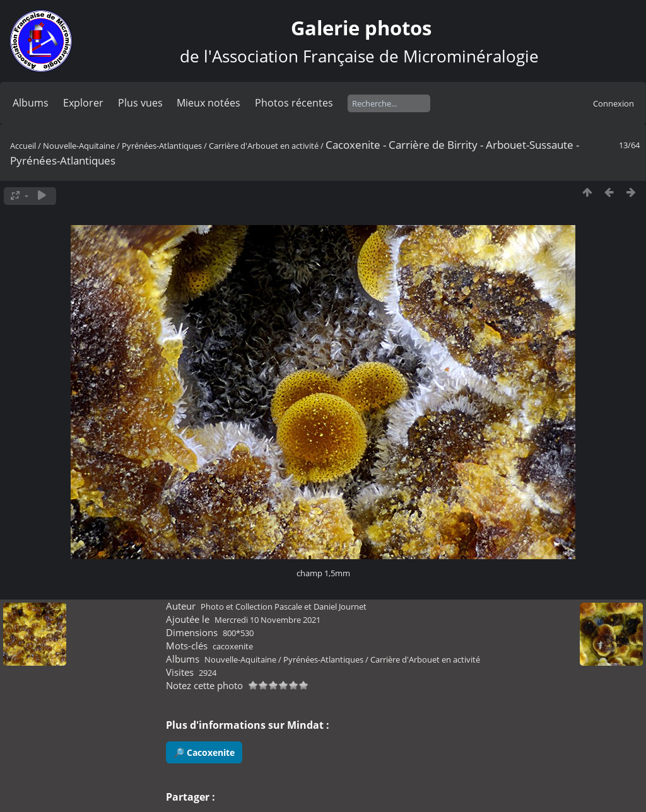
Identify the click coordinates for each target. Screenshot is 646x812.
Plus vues (140, 103)
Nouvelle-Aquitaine (79, 146)
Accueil (23, 146)
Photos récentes (294, 103)
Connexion (614, 103)
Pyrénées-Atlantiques (162, 146)
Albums (31, 103)
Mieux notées (208, 103)
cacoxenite (233, 646)
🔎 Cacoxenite (204, 752)
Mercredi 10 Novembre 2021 (267, 620)
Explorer (83, 103)
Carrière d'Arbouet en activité (264, 146)
